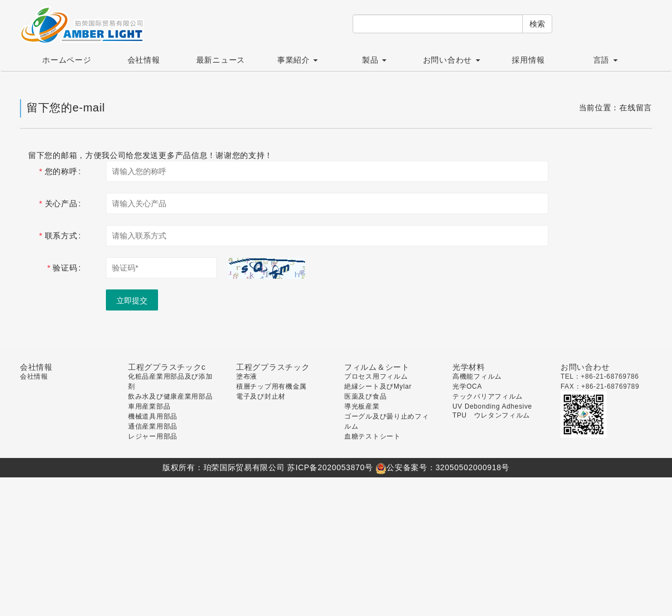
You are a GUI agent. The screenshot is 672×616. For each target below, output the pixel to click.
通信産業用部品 (153, 426)
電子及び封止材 (261, 396)
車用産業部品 (149, 406)
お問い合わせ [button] (452, 60)
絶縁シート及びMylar (378, 386)
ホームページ (67, 60)
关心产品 (61, 203)
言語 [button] (605, 60)
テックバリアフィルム (488, 396)
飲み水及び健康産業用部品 (170, 396)
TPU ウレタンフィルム (491, 415)
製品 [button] (374, 60)
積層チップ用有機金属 (271, 386)
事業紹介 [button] (297, 60)
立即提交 (132, 301)
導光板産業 (362, 406)
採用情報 (528, 60)
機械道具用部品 (153, 416)
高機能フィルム (477, 376)
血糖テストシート (373, 436)
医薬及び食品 (365, 396)
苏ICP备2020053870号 (330, 467)
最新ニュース (221, 60)
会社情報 (144, 60)
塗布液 (247, 376)
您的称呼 (61, 171)
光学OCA (467, 386)
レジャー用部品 (153, 436)
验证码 (65, 268)
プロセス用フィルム (376, 376)
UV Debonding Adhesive (492, 406)
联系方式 (61, 236)
